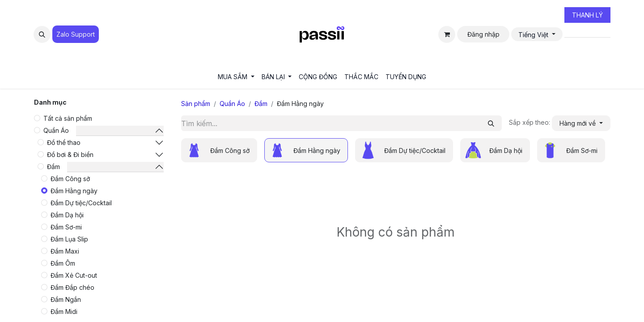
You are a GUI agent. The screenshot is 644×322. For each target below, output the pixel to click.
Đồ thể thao (64, 142)
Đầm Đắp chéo (72, 287)
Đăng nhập (483, 34)
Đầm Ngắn (66, 299)
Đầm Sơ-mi (66, 227)
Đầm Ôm (63, 263)
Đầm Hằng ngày (74, 191)
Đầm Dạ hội (67, 215)
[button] (42, 34)
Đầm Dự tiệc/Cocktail (81, 203)
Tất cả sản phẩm (68, 118)
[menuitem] (236, 77)
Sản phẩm (196, 104)
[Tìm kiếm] (491, 123)
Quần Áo (56, 130)
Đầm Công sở (70, 179)
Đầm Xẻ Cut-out (74, 275)
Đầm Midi (64, 311)
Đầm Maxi (65, 251)
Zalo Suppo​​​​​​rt (76, 34)
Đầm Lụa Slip (69, 239)
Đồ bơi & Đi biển (70, 155)
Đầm (53, 167)
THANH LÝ (587, 15)
